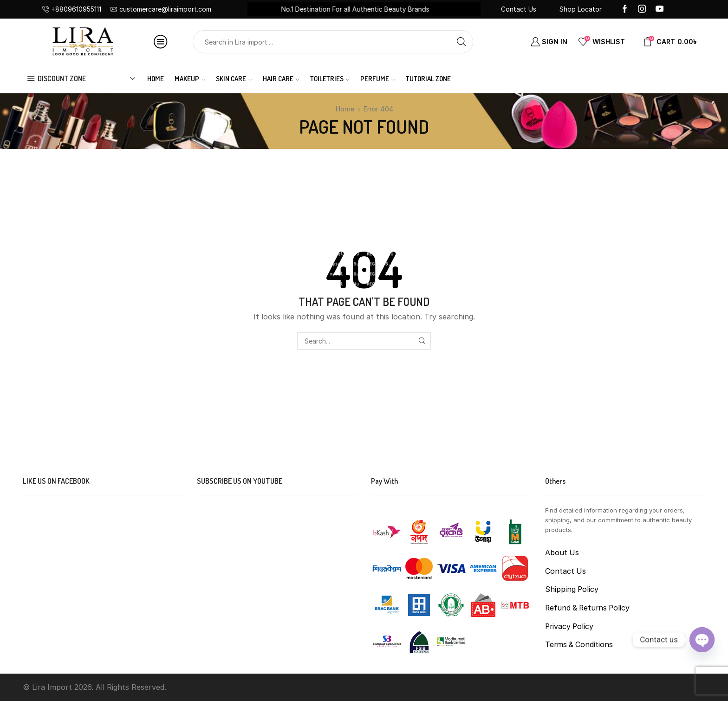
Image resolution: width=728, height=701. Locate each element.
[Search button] (461, 42)
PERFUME (378, 79)
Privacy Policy (569, 626)
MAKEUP (190, 79)
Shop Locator (581, 9)
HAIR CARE (281, 79)
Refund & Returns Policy (587, 608)
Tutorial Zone (428, 79)
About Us (562, 553)
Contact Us (519, 9)
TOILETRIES (330, 79)
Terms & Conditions (579, 645)
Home (156, 79)
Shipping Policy (572, 589)
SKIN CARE (234, 79)
